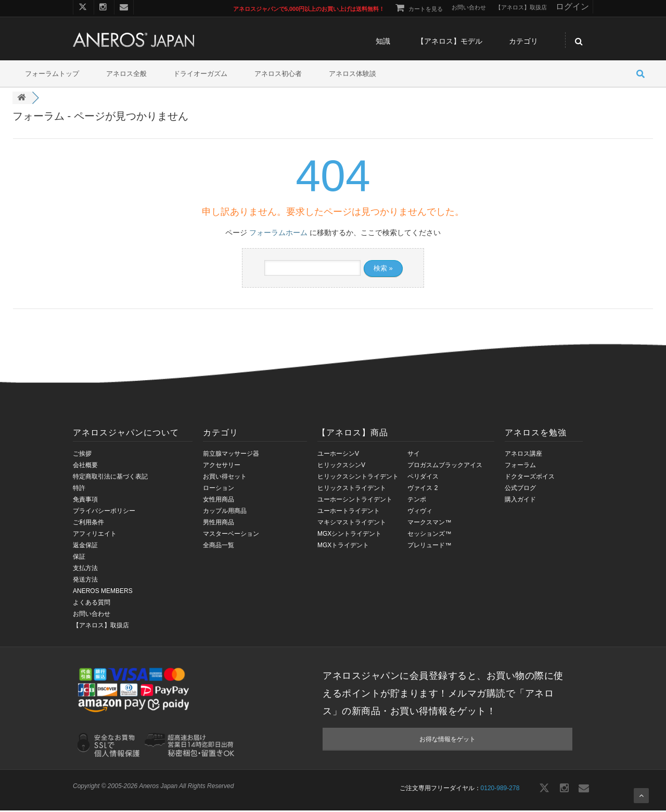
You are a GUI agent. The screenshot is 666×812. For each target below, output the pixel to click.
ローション (219, 489)
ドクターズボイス (530, 478)
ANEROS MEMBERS (103, 592)
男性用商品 (219, 523)
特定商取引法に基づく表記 (110, 478)
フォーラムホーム (278, 234)
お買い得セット (225, 478)
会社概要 (85, 466)
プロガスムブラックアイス (445, 466)
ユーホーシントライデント (355, 500)
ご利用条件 (88, 523)
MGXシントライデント (349, 535)
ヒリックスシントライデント (358, 478)
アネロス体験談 (353, 75)
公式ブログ (520, 489)
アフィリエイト (95, 535)
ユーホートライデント (349, 512)
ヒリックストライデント (352, 489)
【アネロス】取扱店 (101, 626)
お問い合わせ (92, 615)
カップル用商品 (225, 512)
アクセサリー (222, 466)
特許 (79, 489)
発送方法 (85, 581)
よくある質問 (92, 603)
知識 (383, 43)
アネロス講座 (523, 455)
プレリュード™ (429, 546)
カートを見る (418, 9)
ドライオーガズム (200, 75)
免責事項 (85, 500)
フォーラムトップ (52, 75)
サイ (414, 455)
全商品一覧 (219, 546)
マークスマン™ (429, 523)
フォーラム (520, 466)
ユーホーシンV (338, 455)
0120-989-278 (500, 790)
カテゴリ (523, 43)
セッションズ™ (429, 535)
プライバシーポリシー (104, 512)
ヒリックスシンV (341, 466)
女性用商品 (219, 500)
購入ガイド (520, 500)
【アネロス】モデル (450, 43)
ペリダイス (423, 478)
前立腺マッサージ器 (231, 455)
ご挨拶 (82, 455)
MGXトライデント (343, 546)
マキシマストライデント (352, 523)
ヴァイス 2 (422, 489)
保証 (79, 558)
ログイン (572, 7)
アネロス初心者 (278, 75)
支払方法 (85, 569)
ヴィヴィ (420, 512)
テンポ (417, 500)
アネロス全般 (126, 75)
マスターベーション (231, 535)
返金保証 (85, 546)
